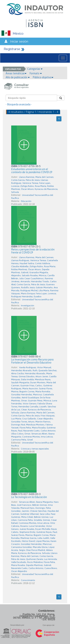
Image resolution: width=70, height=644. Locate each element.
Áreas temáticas (16, 73)
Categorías (35, 69)
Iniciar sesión (19, 41)
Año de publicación (18, 77)
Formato (36, 73)
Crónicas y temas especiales (35, 449)
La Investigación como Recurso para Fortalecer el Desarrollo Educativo (32, 361)
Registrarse (12, 49)
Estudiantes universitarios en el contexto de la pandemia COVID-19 (32, 171)
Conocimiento (28, 580)
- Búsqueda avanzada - (19, 104)
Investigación (28, 306)
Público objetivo (43, 77)
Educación (26, 201)
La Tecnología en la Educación (29, 497)
